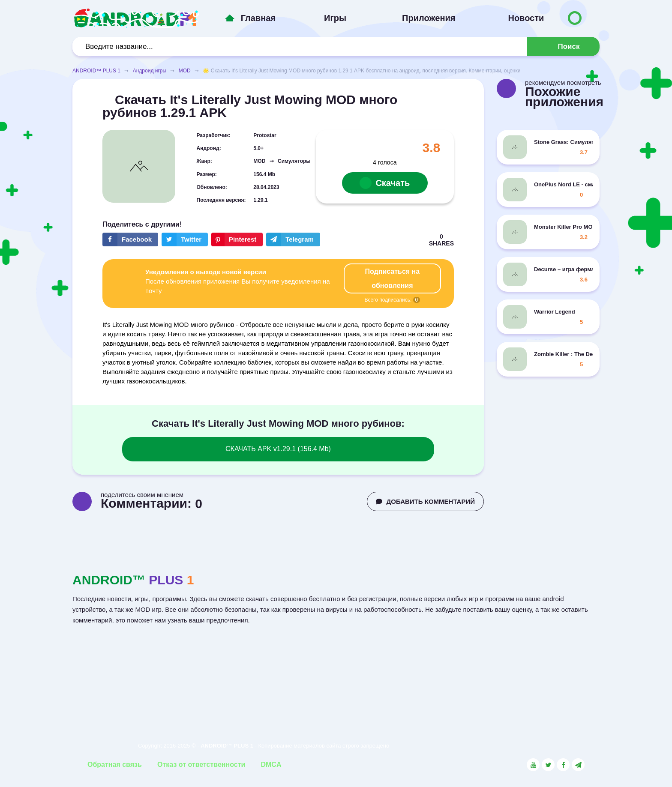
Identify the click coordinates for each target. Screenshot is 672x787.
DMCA (271, 765)
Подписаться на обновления (393, 278)
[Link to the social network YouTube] (533, 765)
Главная (258, 18)
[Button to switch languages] (575, 18)
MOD (185, 71)
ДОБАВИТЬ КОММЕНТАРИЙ (425, 501)
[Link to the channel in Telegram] (578, 765)
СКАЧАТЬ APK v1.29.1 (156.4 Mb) (278, 449)
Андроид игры (150, 71)
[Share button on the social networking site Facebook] (130, 239)
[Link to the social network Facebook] (563, 765)
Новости (526, 18)
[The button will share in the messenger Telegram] (293, 239)
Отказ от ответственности (201, 765)
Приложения (429, 18)
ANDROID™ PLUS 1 (96, 71)
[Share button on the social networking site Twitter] (185, 239)
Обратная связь (115, 765)
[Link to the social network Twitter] (548, 765)
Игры (335, 18)
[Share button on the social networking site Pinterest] (237, 239)
